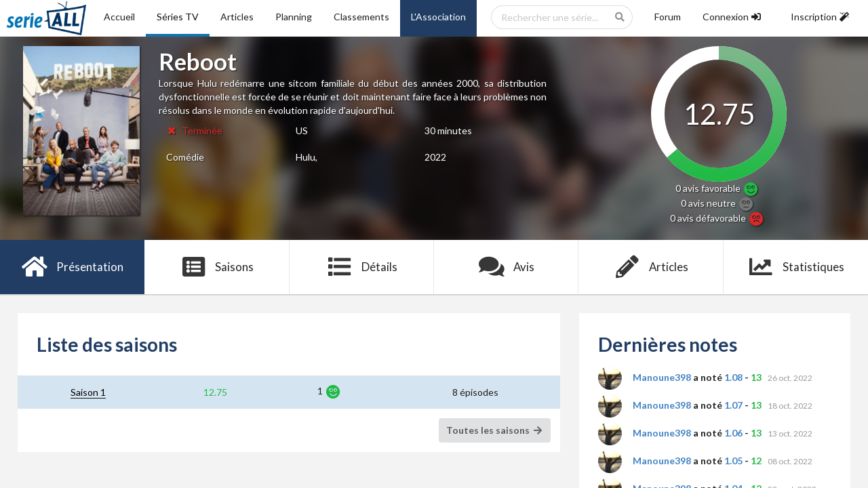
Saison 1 (88, 392)
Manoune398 (662, 377)
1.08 (733, 377)
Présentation (72, 267)
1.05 (733, 461)
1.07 (733, 405)
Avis (506, 267)
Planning (294, 17)
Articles (237, 17)
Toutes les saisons (495, 430)
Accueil (119, 17)
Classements (361, 17)
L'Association (438, 17)
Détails (362, 267)
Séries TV (178, 17)
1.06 (733, 433)
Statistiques (796, 267)
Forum (668, 17)
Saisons (217, 267)
